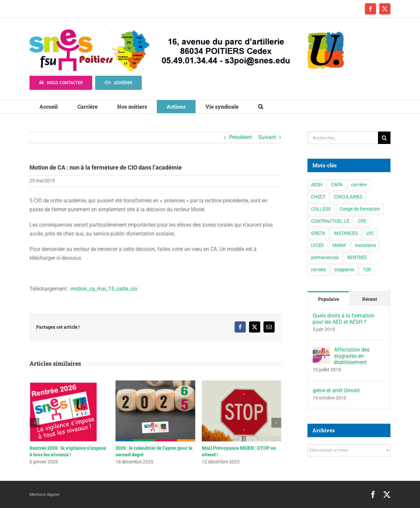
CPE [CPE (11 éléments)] (362, 221)
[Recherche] (384, 138)
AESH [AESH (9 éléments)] (317, 185)
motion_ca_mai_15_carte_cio (104, 289)
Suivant (267, 137)
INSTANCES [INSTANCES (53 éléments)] (346, 233)
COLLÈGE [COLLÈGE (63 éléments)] (321, 209)
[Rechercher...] (343, 138)
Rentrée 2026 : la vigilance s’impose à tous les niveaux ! (68, 451)
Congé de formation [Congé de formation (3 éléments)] (360, 209)
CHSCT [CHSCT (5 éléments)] (318, 197)
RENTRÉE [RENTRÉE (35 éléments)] (357, 258)
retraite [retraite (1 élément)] (318, 270)
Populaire (328, 299)
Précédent (241, 137)
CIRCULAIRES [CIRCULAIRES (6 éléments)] (348, 197)
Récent (370, 299)
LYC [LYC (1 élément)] (370, 233)
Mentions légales (44, 495)
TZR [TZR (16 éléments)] (367, 270)
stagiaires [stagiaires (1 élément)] (344, 270)
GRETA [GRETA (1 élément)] (318, 233)
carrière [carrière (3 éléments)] (359, 185)
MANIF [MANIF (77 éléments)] (339, 245)
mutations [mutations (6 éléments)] (366, 245)
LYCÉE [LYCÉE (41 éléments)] (317, 245)
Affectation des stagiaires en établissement (352, 356)
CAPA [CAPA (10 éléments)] (337, 185)
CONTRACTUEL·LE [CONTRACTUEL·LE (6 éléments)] (330, 221)
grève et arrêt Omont (336, 390)
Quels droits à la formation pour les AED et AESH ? (344, 319)
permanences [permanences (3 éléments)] (325, 258)
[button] (261, 107)
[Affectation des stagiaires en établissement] (321, 351)
